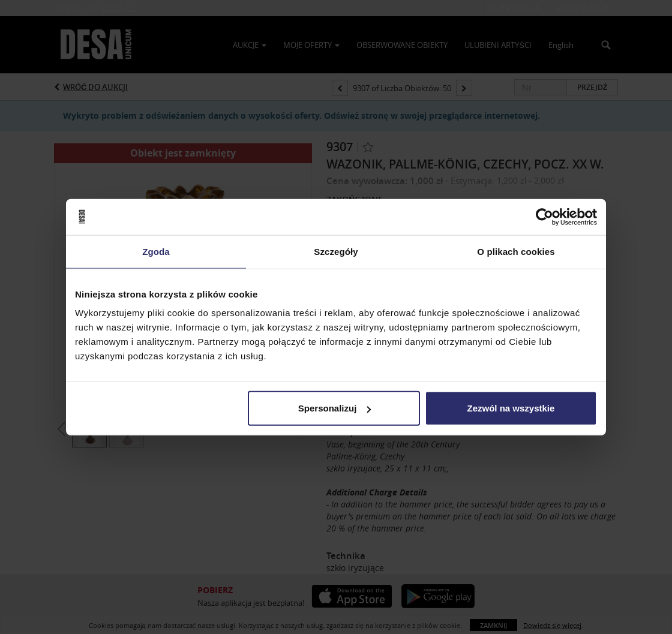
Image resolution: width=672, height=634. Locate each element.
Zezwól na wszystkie (511, 408)
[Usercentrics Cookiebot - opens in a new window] (544, 217)
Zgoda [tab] (156, 251)
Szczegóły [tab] (336, 251)
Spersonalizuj (335, 408)
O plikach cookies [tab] (516, 251)
